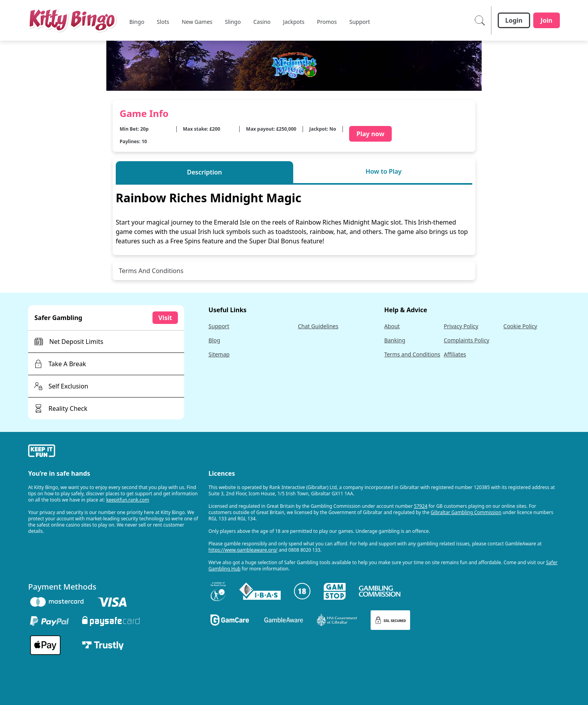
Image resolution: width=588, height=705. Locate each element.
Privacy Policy (461, 326)
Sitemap (219, 354)
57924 (421, 506)
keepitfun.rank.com (128, 500)
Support (219, 326)
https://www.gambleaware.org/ (243, 550)
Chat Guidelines (318, 326)
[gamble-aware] (114, 452)
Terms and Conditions (412, 354)
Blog (214, 340)
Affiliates (455, 354)
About (392, 326)
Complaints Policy (466, 340)
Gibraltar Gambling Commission (466, 512)
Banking (395, 340)
